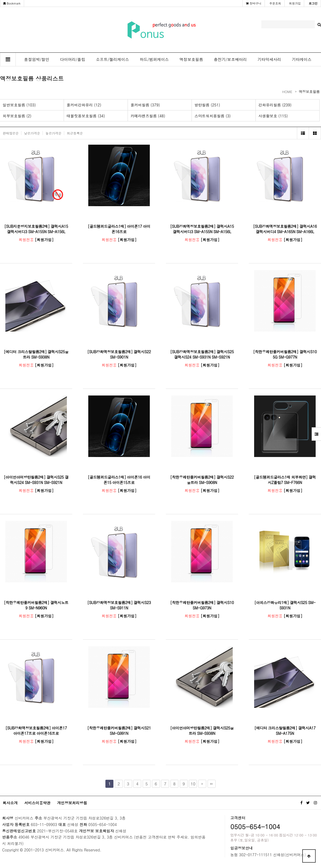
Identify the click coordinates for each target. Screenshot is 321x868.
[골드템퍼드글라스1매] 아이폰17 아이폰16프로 (119, 229)
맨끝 (212, 784)
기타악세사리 (269, 59)
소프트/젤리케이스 (113, 59)
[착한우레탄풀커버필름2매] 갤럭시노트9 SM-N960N (36, 605)
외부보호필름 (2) (17, 116)
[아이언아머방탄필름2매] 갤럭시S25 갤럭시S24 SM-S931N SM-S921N (36, 480)
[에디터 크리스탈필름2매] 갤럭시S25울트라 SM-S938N (36, 354)
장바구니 (254, 3)
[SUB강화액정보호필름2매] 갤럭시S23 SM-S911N (119, 605)
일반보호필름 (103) (19, 105)
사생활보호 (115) (273, 116)
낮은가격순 (32, 133)
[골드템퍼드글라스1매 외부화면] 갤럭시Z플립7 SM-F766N (285, 480)
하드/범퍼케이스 (154, 59)
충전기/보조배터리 (230, 59)
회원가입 (295, 3)
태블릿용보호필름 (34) (86, 116)
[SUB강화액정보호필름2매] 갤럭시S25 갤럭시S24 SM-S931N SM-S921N (202, 354)
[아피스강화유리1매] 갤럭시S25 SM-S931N (285, 605)
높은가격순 (53, 133)
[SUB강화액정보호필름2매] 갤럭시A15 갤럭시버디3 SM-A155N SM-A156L (202, 229)
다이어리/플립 (72, 59)
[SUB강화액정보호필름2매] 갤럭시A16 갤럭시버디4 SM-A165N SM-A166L (285, 229)
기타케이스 (302, 59)
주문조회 (275, 3)
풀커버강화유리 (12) (84, 105)
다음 (202, 784)
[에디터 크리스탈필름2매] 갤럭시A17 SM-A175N (285, 731)
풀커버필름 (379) (145, 105)
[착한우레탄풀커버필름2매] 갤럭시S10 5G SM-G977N (285, 354)
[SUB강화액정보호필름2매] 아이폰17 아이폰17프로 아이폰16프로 (36, 731)
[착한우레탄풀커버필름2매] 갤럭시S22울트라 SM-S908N (202, 480)
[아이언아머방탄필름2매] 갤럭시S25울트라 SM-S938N (202, 731)
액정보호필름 (191, 59)
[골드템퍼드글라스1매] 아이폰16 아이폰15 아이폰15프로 (119, 480)
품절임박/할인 (37, 59)
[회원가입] (44, 240)
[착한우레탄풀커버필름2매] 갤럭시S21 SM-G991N (119, 731)
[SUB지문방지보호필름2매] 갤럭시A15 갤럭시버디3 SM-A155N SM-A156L (36, 229)
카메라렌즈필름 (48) (148, 116)
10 (193, 784)
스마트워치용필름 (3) (213, 116)
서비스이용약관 (37, 803)
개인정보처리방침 (72, 803)
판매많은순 (11, 133)
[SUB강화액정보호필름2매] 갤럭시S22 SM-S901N (119, 354)
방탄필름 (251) (207, 105)
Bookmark (12, 3)
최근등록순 (75, 133)
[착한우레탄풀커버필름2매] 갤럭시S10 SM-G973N (202, 605)
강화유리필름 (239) (275, 105)
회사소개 (10, 803)
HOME (287, 92)
